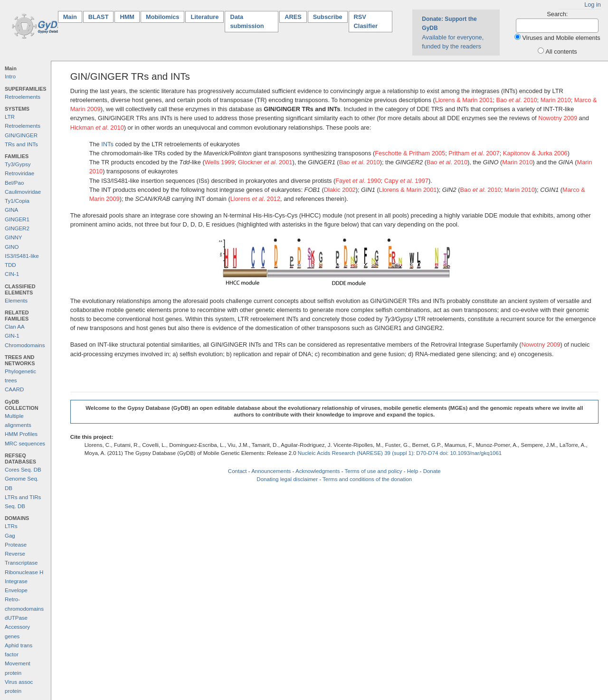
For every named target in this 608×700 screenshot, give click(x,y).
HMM (127, 17)
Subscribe (328, 17)
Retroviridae (19, 173)
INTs (107, 144)
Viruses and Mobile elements (561, 38)
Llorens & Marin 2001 (464, 100)
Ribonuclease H (24, 572)
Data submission (247, 21)
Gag (10, 536)
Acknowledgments (318, 471)
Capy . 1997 (406, 181)
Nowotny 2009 (558, 118)
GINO (12, 247)
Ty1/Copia (17, 201)
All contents (561, 52)
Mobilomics (162, 17)
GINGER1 (17, 219)
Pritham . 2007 (474, 153)
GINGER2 (17, 228)
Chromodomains (25, 345)
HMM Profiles (21, 434)
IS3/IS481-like (22, 256)
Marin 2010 (556, 100)
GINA (11, 210)
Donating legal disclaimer (287, 479)
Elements (16, 301)
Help (413, 471)
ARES (293, 17)
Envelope (16, 590)
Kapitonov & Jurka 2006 (535, 153)
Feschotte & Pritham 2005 (410, 153)
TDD (10, 265)
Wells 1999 (220, 162)
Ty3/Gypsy (18, 164)
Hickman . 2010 (97, 128)
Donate (432, 471)
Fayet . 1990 (358, 181)
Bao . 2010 (516, 100)
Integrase (16, 581)
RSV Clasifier (366, 21)
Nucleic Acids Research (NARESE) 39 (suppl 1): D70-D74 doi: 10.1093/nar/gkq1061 (400, 453)
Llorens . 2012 (255, 199)
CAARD (14, 389)
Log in (593, 5)
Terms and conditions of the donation (367, 479)
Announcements (271, 471)
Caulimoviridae (23, 192)
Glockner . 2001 (265, 162)
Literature (204, 17)
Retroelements (23, 97)
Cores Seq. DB (23, 470)
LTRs (11, 526)
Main (73, 16)
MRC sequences (25, 444)
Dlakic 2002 (340, 190)
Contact (237, 471)
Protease (16, 545)
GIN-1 (12, 336)
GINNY (13, 237)
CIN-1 (12, 274)
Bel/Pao (14, 183)
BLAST (99, 17)
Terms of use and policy (373, 471)
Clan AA (15, 327)
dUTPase (16, 618)
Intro (10, 76)
